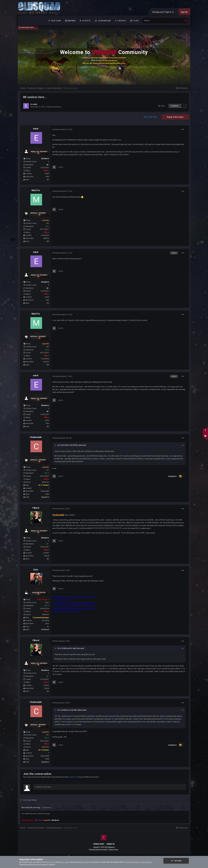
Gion (36, 570)
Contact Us (110, 844)
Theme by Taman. (113, 849)
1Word (36, 508)
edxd (36, 129)
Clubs (136, 21)
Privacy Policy (99, 844)
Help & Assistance (54, 107)
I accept (176, 861)
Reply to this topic (175, 117)
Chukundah (36, 437)
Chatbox (121, 21)
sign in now (74, 777)
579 (47, 606)
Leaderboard (104, 21)
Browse (72, 21)
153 (47, 473)
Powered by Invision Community (98, 849)
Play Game (56, 21)
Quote (61, 167)
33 (47, 226)
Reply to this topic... (44, 787)
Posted (62, 129)
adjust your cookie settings (141, 862)
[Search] (157, 21)
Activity (86, 21)
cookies (85, 862)
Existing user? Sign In (163, 12)
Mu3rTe (36, 190)
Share (162, 106)
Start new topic (150, 117)
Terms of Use (51, 862)
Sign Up (184, 12)
